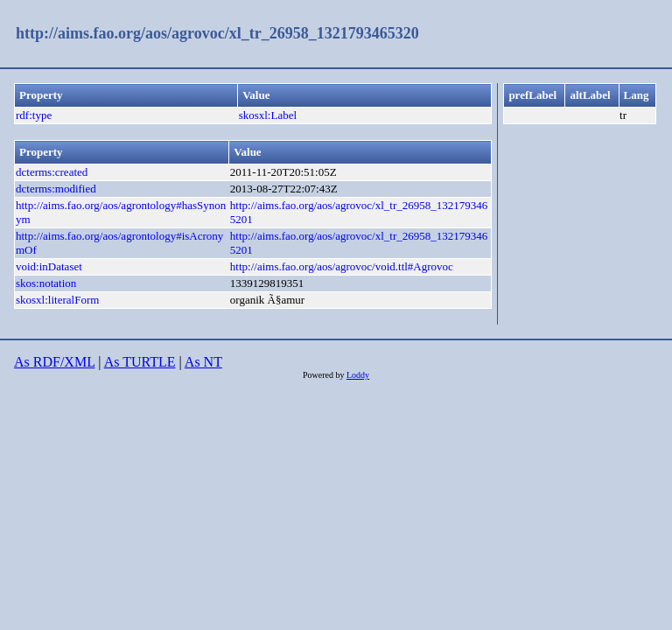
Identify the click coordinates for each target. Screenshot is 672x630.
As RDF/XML (54, 362)
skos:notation (46, 283)
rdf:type (34, 115)
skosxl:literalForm (57, 300)
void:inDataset (49, 266)
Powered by (325, 375)
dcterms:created (52, 172)
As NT (203, 362)
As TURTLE (140, 362)
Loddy (358, 375)
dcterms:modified (56, 189)
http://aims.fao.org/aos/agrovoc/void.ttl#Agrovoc (342, 266)
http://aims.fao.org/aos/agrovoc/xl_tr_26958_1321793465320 (217, 33)
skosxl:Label (268, 115)
